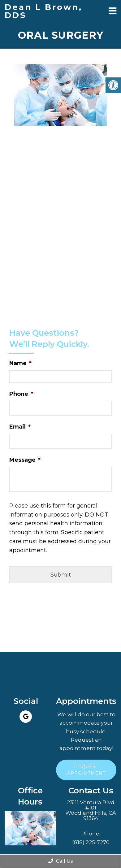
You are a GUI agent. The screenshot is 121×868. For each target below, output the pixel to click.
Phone (21, 394)
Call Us (60, 861)
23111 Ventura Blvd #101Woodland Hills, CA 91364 (91, 810)
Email (20, 427)
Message (25, 460)
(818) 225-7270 (91, 842)
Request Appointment (86, 770)
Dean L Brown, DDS (43, 11)
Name (20, 363)
